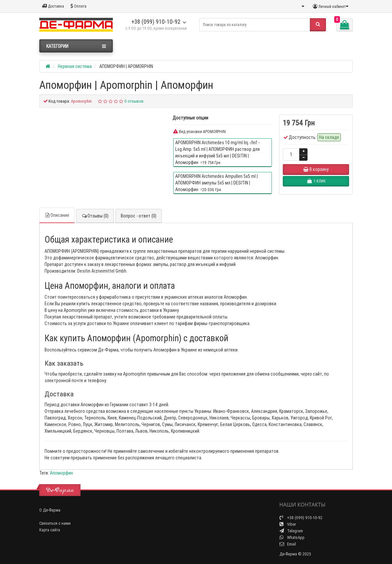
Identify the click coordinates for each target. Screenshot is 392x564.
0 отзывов (134, 101)
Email (288, 544)
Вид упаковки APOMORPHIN (199, 132)
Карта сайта (50, 530)
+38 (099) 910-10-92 (156, 22)
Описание (57, 215)
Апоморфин (61, 473)
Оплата (78, 6)
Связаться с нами (55, 523)
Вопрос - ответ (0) (139, 216)
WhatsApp (292, 537)
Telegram (291, 531)
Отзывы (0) (95, 216)
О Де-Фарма (50, 510)
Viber (288, 524)
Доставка (53, 6)
